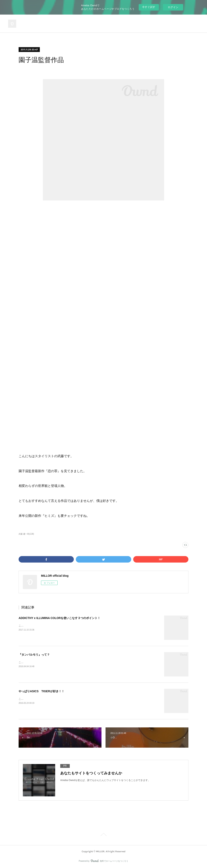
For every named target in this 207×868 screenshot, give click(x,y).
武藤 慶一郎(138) (26, 534)
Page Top (103, 835)
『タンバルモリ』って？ (34, 655)
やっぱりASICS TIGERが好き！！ (41, 691)
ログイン (173, 7)
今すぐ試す (149, 7)
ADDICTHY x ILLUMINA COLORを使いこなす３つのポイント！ (59, 618)
